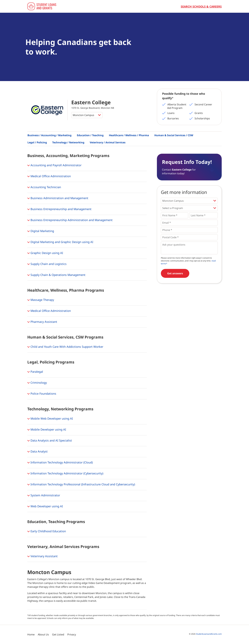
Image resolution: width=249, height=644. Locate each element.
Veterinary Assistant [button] (42, 556)
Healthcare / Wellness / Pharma (129, 135)
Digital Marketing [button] (41, 231)
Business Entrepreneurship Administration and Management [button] (70, 220)
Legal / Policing (37, 142)
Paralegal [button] (35, 372)
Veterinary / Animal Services (108, 142)
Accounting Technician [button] (44, 187)
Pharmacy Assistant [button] (42, 322)
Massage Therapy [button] (41, 300)
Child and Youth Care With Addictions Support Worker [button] (65, 347)
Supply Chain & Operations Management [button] (56, 275)
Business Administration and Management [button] (58, 198)
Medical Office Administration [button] (49, 176)
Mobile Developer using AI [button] (47, 430)
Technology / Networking (68, 142)
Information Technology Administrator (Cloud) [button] (60, 463)
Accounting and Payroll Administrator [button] (54, 165)
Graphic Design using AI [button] (45, 253)
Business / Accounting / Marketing (49, 135)
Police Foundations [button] (42, 394)
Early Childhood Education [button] (47, 531)
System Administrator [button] (44, 496)
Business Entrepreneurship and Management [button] (59, 209)
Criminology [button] (37, 383)
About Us (43, 634)
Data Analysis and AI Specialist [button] (50, 441)
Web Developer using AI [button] (45, 507)
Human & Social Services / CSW (174, 135)
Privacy (72, 634)
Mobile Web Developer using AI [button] (50, 419)
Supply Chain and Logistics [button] (47, 264)
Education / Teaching (90, 135)
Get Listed (58, 634)
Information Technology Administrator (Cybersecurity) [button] (65, 474)
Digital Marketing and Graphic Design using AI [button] (60, 242)
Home (31, 634)
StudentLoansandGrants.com (209, 634)
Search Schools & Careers (201, 7)
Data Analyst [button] (37, 452)
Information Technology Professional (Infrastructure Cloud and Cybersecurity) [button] (81, 485)
